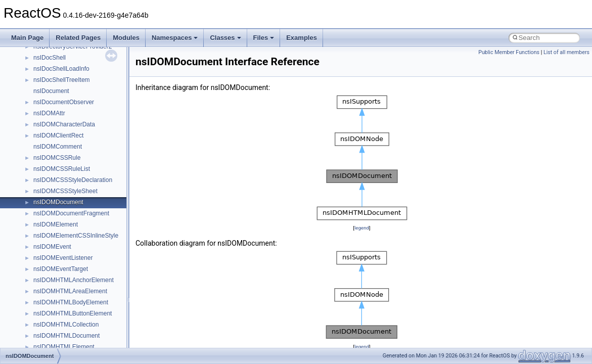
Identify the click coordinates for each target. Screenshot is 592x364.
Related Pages (78, 38)
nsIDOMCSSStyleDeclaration (73, 180)
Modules (126, 38)
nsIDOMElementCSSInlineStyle (76, 236)
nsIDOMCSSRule (57, 158)
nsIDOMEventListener (63, 258)
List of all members (566, 52)
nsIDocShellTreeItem (62, 80)
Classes (225, 38)
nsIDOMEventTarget (61, 269)
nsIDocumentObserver (64, 102)
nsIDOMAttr (49, 113)
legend (362, 228)
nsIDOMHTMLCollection (66, 325)
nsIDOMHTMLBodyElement (71, 302)
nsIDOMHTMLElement (64, 347)
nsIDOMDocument (58, 202)
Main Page (27, 38)
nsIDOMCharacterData (64, 124)
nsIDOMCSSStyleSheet (65, 191)
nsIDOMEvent (52, 247)
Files (264, 38)
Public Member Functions (509, 52)
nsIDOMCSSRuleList (62, 169)
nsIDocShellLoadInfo (61, 69)
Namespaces (175, 38)
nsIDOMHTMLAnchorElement (74, 280)
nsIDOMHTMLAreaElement (70, 291)
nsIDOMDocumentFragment (71, 213)
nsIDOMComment (58, 147)
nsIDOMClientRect (58, 135)
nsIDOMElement (56, 224)
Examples (302, 38)
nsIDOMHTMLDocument (66, 336)
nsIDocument (51, 91)
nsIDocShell (50, 58)
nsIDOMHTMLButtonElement (73, 313)
